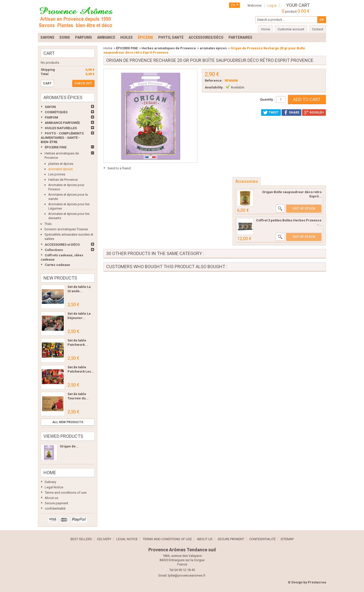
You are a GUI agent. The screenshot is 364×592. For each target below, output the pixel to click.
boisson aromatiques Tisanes (66, 229)
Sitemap (287, 539)
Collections (54, 250)
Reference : (214, 81)
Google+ (314, 112)
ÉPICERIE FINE (56, 147)
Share (291, 112)
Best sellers (81, 539)
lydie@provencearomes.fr (187, 575)
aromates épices (61, 169)
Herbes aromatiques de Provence (169, 48)
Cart (49, 53)
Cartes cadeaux (57, 265)
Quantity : (267, 99)
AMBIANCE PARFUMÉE (62, 123)
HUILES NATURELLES (61, 128)
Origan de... (69, 446)
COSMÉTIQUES (56, 112)
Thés (48, 224)
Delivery (50, 482)
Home (50, 473)
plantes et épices (61, 164)
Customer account (291, 29)
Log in (272, 5)
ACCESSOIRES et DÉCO (62, 245)
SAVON (50, 107)
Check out (83, 83)
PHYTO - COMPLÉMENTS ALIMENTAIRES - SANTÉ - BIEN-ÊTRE (62, 138)
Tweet (271, 112)
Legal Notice (54, 487)
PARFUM (51, 117)
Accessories (247, 181)
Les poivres (57, 174)
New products (60, 278)
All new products (68, 422)
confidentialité (55, 508)
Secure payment (56, 503)
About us (51, 498)
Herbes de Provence (63, 180)
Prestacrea (317, 582)
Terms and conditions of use (66, 493)
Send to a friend (119, 168)
